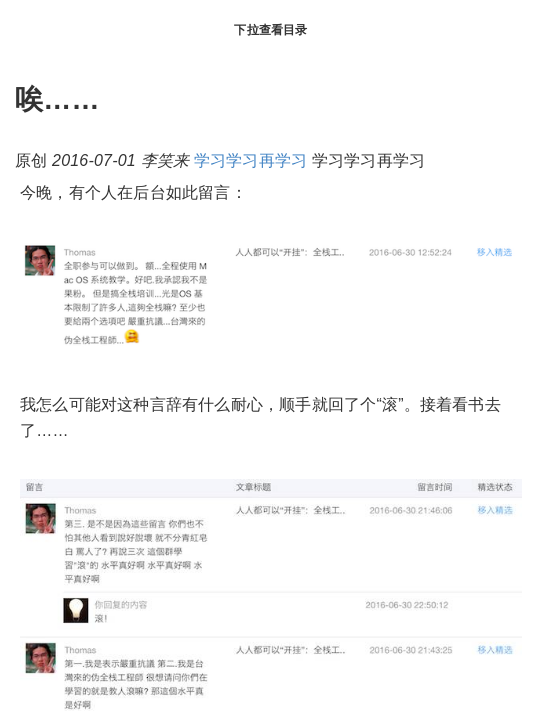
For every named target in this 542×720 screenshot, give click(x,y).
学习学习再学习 (250, 160)
